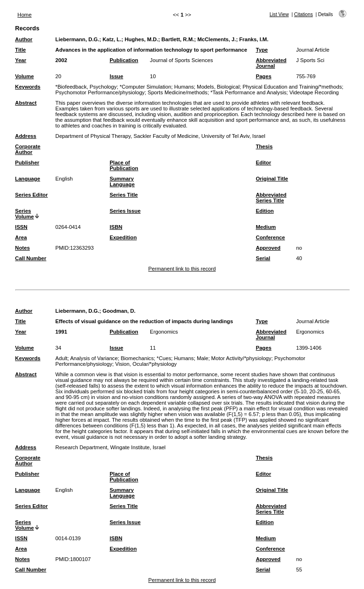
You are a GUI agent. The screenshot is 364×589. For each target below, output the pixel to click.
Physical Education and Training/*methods (292, 87)
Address (26, 136)
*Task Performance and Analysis (248, 92)
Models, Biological (218, 87)
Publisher (27, 163)
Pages (264, 76)
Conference (271, 237)
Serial (263, 258)
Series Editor (32, 195)
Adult (62, 358)
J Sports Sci (310, 60)
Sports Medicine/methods (177, 92)
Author (24, 39)
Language (28, 179)
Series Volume (25, 214)
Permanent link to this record (182, 269)
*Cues (164, 358)
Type (262, 50)
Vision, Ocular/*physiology (146, 364)
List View (279, 14)
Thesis (264, 146)
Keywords (28, 87)
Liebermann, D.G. (77, 39)
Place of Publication (124, 165)
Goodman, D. (119, 311)
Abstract (26, 103)
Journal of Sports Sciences (181, 60)
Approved (268, 248)
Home (25, 15)
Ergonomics (164, 332)
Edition (265, 211)
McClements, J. (216, 39)
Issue (116, 76)
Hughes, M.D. (141, 39)
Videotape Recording (314, 92)
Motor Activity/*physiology (241, 358)
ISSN (21, 227)
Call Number (31, 258)
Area (21, 237)
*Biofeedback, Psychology (86, 87)
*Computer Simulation (145, 87)
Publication (124, 60)
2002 (61, 60)
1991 (61, 332)
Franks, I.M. (254, 39)
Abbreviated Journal (271, 63)
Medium (266, 227)
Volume (25, 76)
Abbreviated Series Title (271, 198)
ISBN (116, 227)
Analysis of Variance (94, 358)
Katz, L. (112, 39)
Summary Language (122, 181)
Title (21, 50)
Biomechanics (137, 358)
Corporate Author (28, 149)
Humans (184, 87)
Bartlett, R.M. (178, 39)
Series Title (124, 195)
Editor (264, 163)
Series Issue (125, 211)
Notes (23, 248)
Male (202, 358)
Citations (303, 14)
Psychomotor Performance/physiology (100, 92)
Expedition (123, 237)
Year (21, 60)
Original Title (272, 179)
